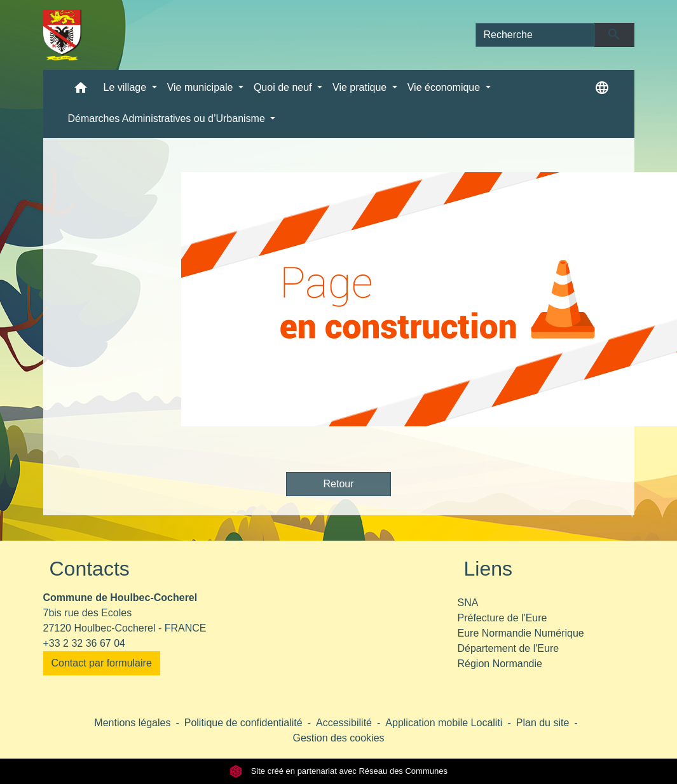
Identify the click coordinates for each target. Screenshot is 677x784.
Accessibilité (344, 723)
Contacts (90, 569)
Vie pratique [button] (361, 87)
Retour (338, 484)
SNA (468, 603)
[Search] (535, 35)
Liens (489, 569)
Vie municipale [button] (202, 87)
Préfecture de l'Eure (503, 618)
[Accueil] (63, 35)
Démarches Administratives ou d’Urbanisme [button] (168, 118)
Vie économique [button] (445, 87)
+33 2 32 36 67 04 (84, 643)
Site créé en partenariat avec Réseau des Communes (338, 771)
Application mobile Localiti (444, 723)
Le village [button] (127, 87)
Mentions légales (132, 723)
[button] (81, 91)
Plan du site (543, 723)
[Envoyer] (614, 35)
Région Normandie (500, 664)
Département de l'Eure (509, 648)
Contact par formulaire (102, 663)
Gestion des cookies (338, 738)
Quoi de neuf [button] (284, 87)
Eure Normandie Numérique (521, 633)
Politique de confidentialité (243, 723)
